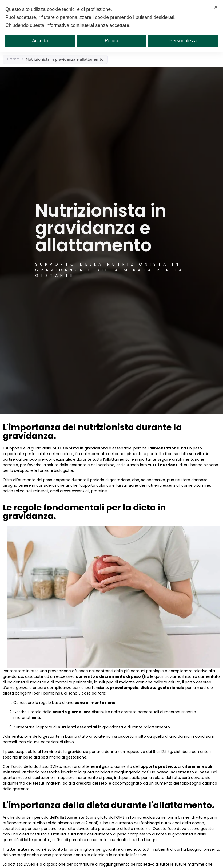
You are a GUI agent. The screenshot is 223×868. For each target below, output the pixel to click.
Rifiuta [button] (111, 41)
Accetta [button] (40, 41)
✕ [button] (216, 7)
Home (13, 59)
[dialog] (111, 26)
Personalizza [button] (183, 41)
